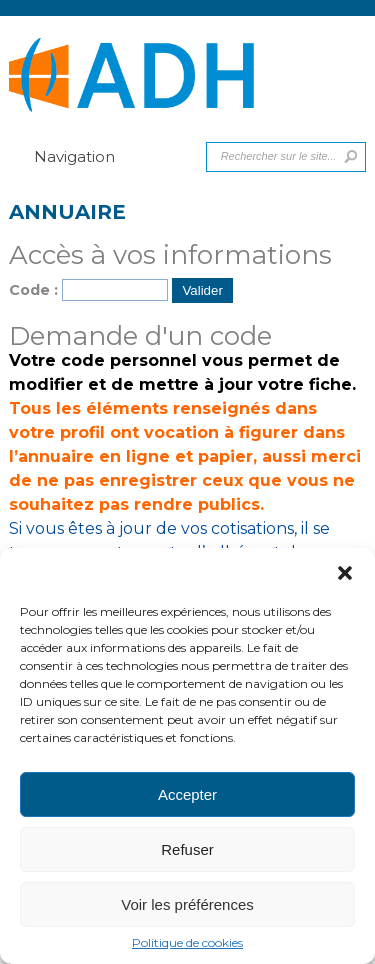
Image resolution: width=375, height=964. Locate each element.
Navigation (62, 156)
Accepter (187, 794)
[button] (345, 573)
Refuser (187, 849)
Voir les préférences (187, 904)
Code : (33, 290)
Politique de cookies (187, 943)
